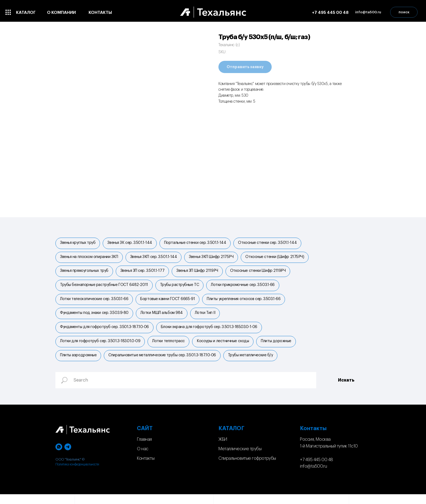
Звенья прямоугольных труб (85, 273)
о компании (61, 13)
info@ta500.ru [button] (368, 12)
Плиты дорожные (280, 349)
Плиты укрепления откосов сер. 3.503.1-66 (246, 304)
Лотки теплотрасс (170, 349)
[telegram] (68, 457)
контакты (100, 13)
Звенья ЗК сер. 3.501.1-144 (131, 243)
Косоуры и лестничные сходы (225, 349)
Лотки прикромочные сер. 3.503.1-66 (245, 289)
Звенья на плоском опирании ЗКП (90, 259)
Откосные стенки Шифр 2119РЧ (262, 273)
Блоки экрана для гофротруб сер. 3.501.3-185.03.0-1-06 (211, 334)
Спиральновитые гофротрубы (247, 468)
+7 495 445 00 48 (330, 13)
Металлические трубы (240, 459)
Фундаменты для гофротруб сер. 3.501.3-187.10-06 (105, 334)
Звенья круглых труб (78, 243)
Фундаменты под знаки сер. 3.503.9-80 (95, 319)
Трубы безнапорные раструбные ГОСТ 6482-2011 (105, 289)
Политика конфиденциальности (77, 474)
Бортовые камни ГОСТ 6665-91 (169, 304)
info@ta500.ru (313, 476)
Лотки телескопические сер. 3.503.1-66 (95, 304)
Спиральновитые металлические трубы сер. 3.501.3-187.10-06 (164, 364)
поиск (404, 12)
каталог (26, 13)
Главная (144, 449)
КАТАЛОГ (231, 438)
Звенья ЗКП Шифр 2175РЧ (214, 259)
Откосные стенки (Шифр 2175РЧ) (278, 259)
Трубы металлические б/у (253, 364)
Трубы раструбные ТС (181, 289)
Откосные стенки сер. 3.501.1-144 (271, 243)
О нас (143, 459)
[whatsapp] (59, 457)
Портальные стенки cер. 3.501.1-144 (198, 243)
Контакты (146, 468)
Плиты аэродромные (79, 364)
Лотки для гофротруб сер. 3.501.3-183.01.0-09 (101, 349)
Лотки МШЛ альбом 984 (163, 319)
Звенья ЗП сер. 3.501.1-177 (144, 273)
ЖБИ (223, 449)
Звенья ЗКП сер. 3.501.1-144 (155, 259)
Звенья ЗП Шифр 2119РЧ (200, 273)
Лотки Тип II (208, 319)
